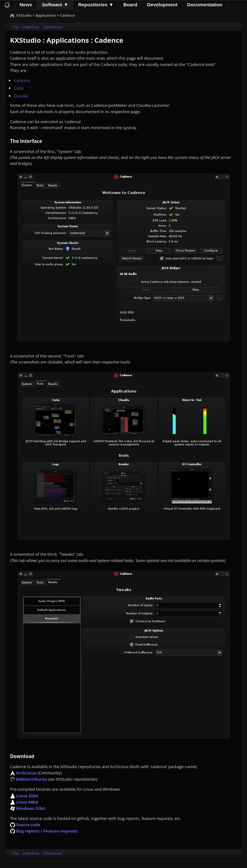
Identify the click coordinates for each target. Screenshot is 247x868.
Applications (46, 15)
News (26, 5)
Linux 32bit (27, 796)
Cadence (67, 15)
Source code (28, 825)
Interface (31, 27)
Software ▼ (55, 5)
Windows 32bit (31, 808)
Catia (19, 88)
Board (130, 5)
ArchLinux (26, 773)
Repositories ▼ (96, 5)
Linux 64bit (27, 802)
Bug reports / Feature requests (47, 831)
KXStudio (24, 15)
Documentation (205, 5)
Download (53, 27)
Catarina (22, 80)
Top (16, 27)
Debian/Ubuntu (32, 779)
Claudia (21, 96)
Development (162, 5)
